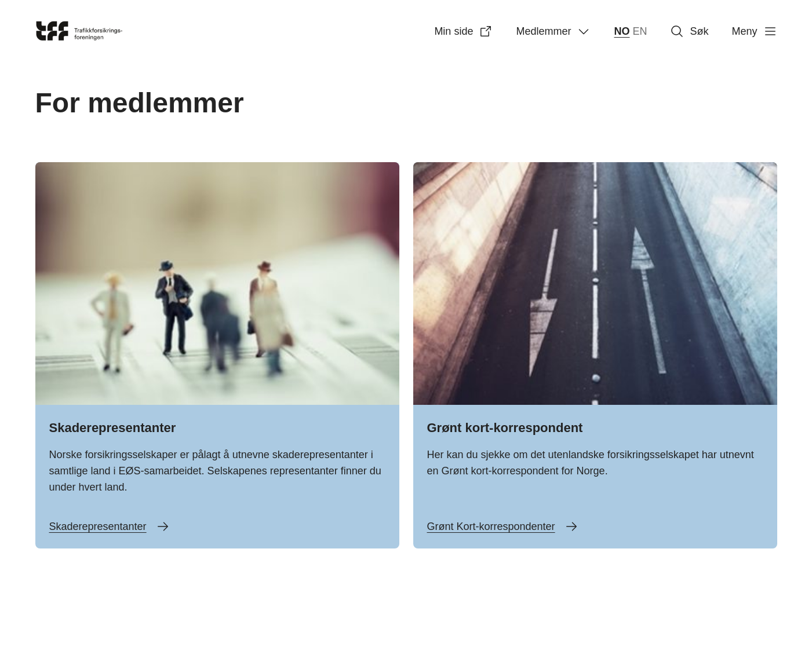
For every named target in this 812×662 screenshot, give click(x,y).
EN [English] (640, 31)
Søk (689, 31)
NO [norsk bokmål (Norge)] (622, 31)
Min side (463, 31)
